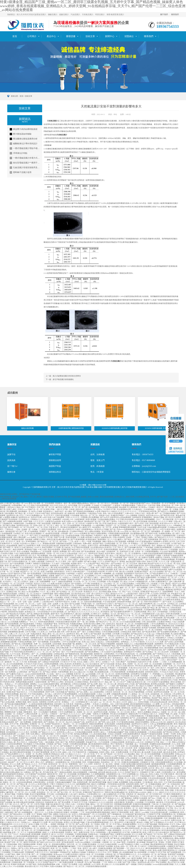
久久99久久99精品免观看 (104, 576)
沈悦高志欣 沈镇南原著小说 (62, 660)
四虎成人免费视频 (60, 552)
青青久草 (8, 566)
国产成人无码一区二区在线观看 (21, 698)
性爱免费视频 (64, 672)
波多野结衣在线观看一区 (52, 578)
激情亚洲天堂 (53, 738)
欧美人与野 (18, 728)
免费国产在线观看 (119, 706)
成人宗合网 (135, 676)
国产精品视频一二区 (172, 618)
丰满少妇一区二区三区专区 (138, 670)
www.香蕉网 (158, 730)
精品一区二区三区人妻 (108, 684)
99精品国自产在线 (69, 636)
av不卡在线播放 (11, 720)
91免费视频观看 (31, 706)
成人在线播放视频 (92, 700)
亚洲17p (107, 566)
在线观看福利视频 (123, 724)
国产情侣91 (82, 720)
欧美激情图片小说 (57, 536)
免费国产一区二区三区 (106, 638)
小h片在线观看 (104, 742)
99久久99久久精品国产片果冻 (21, 710)
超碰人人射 (34, 582)
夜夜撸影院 (117, 831)
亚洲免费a (129, 576)
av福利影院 (31, 600)
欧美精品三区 (30, 612)
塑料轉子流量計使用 (21, 172)
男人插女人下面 (113, 556)
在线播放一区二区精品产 (14, 714)
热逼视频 (149, 720)
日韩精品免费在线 (77, 558)
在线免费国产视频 (112, 857)
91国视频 (120, 779)
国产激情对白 (78, 831)
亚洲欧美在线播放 (108, 761)
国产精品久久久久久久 (47, 732)
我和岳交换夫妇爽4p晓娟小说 (58, 540)
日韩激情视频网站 (152, 552)
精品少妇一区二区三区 (89, 516)
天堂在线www (25, 544)
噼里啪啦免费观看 (38, 554)
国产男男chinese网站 (56, 682)
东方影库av (181, 504)
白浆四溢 (80, 807)
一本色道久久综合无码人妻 (117, 636)
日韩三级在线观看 (44, 524)
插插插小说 (161, 546)
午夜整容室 (131, 843)
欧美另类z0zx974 (153, 516)
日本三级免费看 (58, 518)
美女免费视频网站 (171, 730)
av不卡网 (86, 584)
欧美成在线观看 (58, 833)
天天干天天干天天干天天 (93, 550)
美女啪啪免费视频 (151, 648)
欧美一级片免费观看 (112, 536)
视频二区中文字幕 (164, 696)
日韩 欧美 (74, 568)
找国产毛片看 (59, 538)
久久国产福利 (76, 616)
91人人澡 (75, 859)
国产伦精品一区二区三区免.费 (45, 686)
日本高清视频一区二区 (75, 730)
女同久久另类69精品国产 (39, 570)
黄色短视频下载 (69, 644)
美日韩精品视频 (105, 592)
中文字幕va (117, 825)
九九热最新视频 (69, 708)
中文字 (172, 825)
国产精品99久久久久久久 (164, 538)
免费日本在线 (176, 821)
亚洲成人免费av (148, 538)
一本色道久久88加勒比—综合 (103, 704)
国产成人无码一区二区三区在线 (22, 690)
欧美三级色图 (178, 700)
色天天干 (136, 777)
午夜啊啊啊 (107, 574)
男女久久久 (74, 690)
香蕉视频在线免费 (103, 736)
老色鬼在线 (69, 682)
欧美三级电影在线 (146, 809)
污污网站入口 (155, 586)
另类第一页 (139, 552)
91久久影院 (96, 865)
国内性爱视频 (140, 606)
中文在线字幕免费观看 (169, 552)
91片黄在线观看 (39, 744)
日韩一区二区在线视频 (114, 558)
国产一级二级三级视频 (86, 622)
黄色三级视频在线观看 (15, 540)
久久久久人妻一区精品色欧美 (170, 562)
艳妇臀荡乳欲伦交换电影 (104, 807)
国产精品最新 (96, 634)
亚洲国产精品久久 (98, 789)
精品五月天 (168, 698)
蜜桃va (100, 757)
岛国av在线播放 (135, 783)
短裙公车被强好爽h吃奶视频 (167, 710)
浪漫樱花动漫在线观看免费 (160, 744)
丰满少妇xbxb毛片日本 (138, 668)
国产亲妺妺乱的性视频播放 (84, 512)
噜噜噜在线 (126, 708)
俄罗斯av (182, 552)
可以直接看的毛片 (27, 568)
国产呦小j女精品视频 (26, 630)
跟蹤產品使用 (55, 461)
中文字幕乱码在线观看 (125, 520)
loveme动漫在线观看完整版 (130, 622)
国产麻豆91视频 (9, 526)
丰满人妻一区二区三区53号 (49, 736)
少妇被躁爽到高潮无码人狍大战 (34, 650)
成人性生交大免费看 (173, 518)
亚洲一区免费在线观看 (55, 600)
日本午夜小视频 (154, 506)
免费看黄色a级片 (37, 638)
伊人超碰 (174, 714)
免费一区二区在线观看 (45, 504)
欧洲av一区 (117, 592)
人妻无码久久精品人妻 (15, 508)
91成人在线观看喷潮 (164, 837)
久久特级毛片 (159, 787)
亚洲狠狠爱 (180, 626)
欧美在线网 (89, 574)
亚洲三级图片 (74, 560)
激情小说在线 (33, 702)
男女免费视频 (94, 518)
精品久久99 (94, 660)
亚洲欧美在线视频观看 (163, 548)
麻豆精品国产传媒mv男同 (136, 562)
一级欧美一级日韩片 (147, 710)
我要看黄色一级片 (59, 524)
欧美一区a (21, 542)
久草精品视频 (156, 626)
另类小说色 (5, 558)
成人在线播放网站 (135, 526)
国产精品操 (78, 780)
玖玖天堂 (20, 620)
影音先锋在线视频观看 (171, 831)
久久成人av (89, 556)
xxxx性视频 (145, 845)
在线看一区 (30, 754)
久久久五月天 (39, 522)
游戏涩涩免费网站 (142, 722)
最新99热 (157, 666)
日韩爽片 (152, 508)
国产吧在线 (167, 732)
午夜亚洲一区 (148, 526)
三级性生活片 (142, 506)
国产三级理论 (112, 522)
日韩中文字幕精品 (156, 588)
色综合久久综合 (40, 584)
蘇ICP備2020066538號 (97, 485)
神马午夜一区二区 (148, 638)
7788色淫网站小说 (142, 584)
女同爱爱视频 (88, 650)
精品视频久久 (87, 797)
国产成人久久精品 (64, 640)
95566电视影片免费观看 (48, 712)
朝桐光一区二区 (9, 783)
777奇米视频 (148, 548)
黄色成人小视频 (143, 823)
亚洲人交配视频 (47, 572)
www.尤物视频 (132, 516)
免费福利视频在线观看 (25, 682)
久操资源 (117, 506)
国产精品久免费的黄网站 (97, 534)
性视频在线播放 (165, 534)
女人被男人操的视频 (37, 562)
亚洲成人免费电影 (61, 656)
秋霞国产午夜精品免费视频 (11, 640)
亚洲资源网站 (31, 542)
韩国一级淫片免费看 (26, 720)
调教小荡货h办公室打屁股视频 (114, 542)
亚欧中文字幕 (152, 562)
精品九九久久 (85, 819)
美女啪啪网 (118, 598)
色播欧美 (14, 518)
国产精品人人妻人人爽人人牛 (105, 780)
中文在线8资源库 (110, 602)
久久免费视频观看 (175, 662)
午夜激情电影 (86, 526)
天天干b (23, 716)
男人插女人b (23, 592)
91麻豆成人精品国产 (174, 769)
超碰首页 (171, 722)
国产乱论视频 (75, 604)
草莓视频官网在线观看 (128, 528)
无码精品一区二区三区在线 (120, 712)
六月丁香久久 (118, 548)
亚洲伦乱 (142, 516)
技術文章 (90, 36)
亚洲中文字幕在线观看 (77, 757)
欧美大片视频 (37, 512)
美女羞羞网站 (55, 642)
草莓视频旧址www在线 (174, 508)
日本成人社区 (123, 546)
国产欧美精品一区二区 (31, 829)
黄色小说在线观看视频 (40, 506)
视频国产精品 (100, 556)
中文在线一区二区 (81, 582)
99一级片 (151, 668)
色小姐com (145, 829)
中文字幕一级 (69, 696)
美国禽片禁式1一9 (78, 564)
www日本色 (118, 841)
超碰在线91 (33, 588)
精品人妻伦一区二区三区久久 (54, 634)
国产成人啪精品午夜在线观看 (38, 614)
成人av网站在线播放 (93, 532)
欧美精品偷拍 (91, 540)
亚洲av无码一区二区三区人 (44, 526)
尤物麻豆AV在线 (7, 861)
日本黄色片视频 (7, 554)
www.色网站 (32, 538)
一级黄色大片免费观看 (118, 670)
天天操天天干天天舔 (45, 538)
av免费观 (6, 518)
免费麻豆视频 (21, 702)
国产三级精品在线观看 (43, 710)
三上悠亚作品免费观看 (47, 530)
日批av (179, 825)
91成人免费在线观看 (22, 554)
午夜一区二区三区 (88, 749)
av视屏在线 (87, 580)
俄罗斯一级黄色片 (97, 686)
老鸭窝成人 (125, 642)
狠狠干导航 (48, 815)
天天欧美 (136, 592)
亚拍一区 (7, 556)
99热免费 (117, 606)
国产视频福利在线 (151, 544)
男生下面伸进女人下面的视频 (39, 726)
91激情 (145, 554)
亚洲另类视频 (71, 538)
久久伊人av (33, 785)
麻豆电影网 (74, 706)
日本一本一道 (104, 787)
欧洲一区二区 (56, 849)
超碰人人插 (14, 746)
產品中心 (51, 36)
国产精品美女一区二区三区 (144, 640)
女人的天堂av (166, 704)
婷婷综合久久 (55, 770)
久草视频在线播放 (140, 728)
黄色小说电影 (34, 658)
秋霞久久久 (129, 644)
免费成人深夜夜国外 (57, 716)
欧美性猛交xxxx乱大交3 (135, 742)
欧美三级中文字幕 (121, 570)
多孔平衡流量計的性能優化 (63, 379)
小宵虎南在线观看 (155, 732)
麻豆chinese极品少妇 (78, 672)
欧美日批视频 (15, 558)
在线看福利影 (138, 761)
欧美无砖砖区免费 (15, 636)
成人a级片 (176, 534)
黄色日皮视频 (85, 626)
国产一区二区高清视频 (9, 819)
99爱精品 (28, 772)
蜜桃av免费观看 (139, 751)
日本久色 (6, 865)
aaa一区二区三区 (106, 702)
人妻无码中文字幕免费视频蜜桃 (78, 600)
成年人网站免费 (20, 538)
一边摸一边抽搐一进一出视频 (167, 510)
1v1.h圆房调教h (99, 526)
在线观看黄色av (88, 530)
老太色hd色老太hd (78, 594)
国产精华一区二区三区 (26, 809)
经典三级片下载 (62, 742)
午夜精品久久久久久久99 (53, 620)
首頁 (15, 36)
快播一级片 (95, 568)
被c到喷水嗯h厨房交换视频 (20, 752)
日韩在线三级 (78, 578)
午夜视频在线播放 (128, 506)
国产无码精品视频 (21, 658)
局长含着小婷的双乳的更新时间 (62, 556)
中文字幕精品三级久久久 (148, 714)
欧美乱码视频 (70, 710)
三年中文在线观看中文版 (71, 642)
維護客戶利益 (55, 467)
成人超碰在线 (70, 514)
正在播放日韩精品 (77, 532)
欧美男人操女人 (138, 708)
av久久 (61, 590)
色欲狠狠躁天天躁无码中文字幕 (136, 574)
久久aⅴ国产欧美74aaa (9, 686)
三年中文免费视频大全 (34, 516)
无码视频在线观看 (142, 624)
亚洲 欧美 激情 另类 (57, 632)
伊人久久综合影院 (177, 799)
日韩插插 (50, 744)
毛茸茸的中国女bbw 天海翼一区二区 (69, 602)
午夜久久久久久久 (73, 518)
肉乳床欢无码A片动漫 (169, 680)
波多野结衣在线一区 (24, 526)
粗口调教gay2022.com (93, 751)
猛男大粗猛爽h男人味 (148, 604)
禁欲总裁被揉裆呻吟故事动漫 (169, 736)
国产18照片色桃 (74, 552)
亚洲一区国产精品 (178, 568)
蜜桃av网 (98, 574)
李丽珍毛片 (105, 512)
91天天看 (14, 630)
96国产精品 (46, 514)
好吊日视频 (73, 506)
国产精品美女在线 (168, 516)
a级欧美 (36, 859)
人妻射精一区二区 (128, 536)
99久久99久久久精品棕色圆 (67, 554)
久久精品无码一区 (86, 791)
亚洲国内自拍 (168, 839)
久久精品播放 (130, 754)
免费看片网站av (50, 718)
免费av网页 (87, 544)
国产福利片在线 (152, 534)
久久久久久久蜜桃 (166, 522)
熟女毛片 (160, 508)
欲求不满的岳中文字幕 (17, 574)
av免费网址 (176, 596)
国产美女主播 (51, 698)
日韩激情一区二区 (78, 759)
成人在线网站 (53, 827)
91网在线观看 (75, 618)
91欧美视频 (176, 654)
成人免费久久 (10, 780)
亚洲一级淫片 (83, 849)
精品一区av (148, 688)
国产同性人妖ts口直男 (107, 722)
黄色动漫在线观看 (45, 588)
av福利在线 (139, 520)
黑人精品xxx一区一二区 (60, 626)
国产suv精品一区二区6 (147, 696)
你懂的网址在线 (168, 626)
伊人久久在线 (130, 779)
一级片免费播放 (22, 759)
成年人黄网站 (51, 807)
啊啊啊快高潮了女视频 (14, 712)
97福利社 (80, 574)
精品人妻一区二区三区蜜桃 (91, 799)
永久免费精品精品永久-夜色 (127, 700)
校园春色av (5, 807)
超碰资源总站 (107, 538)
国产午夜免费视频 (17, 564)
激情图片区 (98, 654)
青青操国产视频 (31, 550)
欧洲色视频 (33, 662)
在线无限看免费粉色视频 (85, 696)
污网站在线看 (12, 536)
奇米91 (160, 751)
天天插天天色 (42, 666)
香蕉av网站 (38, 558)
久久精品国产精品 (93, 564)
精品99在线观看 (54, 550)
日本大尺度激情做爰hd (144, 542)
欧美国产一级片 (93, 668)
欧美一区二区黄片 (136, 636)
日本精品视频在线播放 (106, 520)
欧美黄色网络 (29, 678)
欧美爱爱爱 (41, 600)
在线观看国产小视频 (153, 556)
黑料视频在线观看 (164, 628)
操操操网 (96, 630)
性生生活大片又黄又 (177, 624)
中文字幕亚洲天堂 (79, 752)
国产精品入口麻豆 (91, 578)
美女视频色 (28, 744)
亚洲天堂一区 (79, 674)
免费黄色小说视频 (79, 853)
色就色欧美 (137, 518)
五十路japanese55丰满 (20, 660)
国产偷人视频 (120, 859)
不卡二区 (99, 754)
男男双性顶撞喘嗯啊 (94, 718)
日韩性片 (4, 626)
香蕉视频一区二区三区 (120, 504)
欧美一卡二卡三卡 (19, 833)
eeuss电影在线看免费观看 (20, 827)
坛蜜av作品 (130, 514)
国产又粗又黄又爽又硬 (94, 811)
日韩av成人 (178, 522)
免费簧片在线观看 (140, 799)
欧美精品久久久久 (91, 592)
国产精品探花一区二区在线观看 (86, 670)
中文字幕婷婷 (179, 837)
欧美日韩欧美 (44, 785)
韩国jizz (14, 849)
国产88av (152, 799)
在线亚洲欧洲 (120, 803)
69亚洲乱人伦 (68, 520)
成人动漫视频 (118, 574)
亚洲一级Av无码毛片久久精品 (69, 530)
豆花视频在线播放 (53, 769)
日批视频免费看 (175, 610)
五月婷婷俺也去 (10, 779)
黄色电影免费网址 (26, 668)
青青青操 (158, 757)
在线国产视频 (164, 714)
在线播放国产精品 (109, 646)
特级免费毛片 (161, 638)
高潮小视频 (170, 791)
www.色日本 (162, 604)
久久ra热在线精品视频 (98, 734)
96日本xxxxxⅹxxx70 (102, 648)
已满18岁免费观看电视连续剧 (54, 574)
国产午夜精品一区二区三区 (104, 650)
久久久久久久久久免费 (37, 628)
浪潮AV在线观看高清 (81, 726)
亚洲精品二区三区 (109, 614)
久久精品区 (101, 749)
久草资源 (149, 692)
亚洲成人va (100, 596)
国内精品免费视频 (81, 734)
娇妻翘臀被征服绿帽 (16, 632)
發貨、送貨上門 (98, 461)
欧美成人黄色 (121, 664)
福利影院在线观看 (10, 594)
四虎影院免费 (52, 590)
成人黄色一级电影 (113, 764)
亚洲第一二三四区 (133, 538)
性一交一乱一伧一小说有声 (74, 851)
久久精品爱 (31, 799)
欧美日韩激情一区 (79, 821)
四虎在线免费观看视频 (93, 602)
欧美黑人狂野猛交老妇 (9, 708)
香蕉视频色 (62, 718)
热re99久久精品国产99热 (76, 722)
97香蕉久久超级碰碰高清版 (165, 536)
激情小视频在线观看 (62, 594)
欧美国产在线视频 (29, 626)
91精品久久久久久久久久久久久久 (124, 512)
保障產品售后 (55, 472)
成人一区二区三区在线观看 (31, 801)
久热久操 (15, 811)
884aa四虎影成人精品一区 (10, 610)
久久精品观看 (106, 630)
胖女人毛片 (152, 612)
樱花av (38, 734)
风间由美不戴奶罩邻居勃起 (87, 570)
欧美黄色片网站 (161, 686)
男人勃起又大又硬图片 (145, 686)
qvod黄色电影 (22, 672)
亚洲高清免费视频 (52, 664)
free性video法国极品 (83, 843)
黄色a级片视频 (79, 823)
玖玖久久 (12, 542)
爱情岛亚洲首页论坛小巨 (68, 628)
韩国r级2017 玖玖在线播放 (74, 811)
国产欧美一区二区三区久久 (119, 590)
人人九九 (75, 761)
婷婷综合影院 (137, 688)
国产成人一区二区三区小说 (175, 572)
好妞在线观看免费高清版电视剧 (160, 554)
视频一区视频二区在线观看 (56, 819)
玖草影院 (176, 732)
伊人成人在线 (73, 841)
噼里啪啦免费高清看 (68, 720)
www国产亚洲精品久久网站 (122, 757)
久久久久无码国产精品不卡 (108, 562)
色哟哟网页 (57, 520)
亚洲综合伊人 (91, 851)
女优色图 (50, 783)
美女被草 (109, 606)
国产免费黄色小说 (74, 610)
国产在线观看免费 (151, 540)
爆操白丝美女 (145, 746)
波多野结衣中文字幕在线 (69, 791)
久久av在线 (19, 857)
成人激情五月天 (85, 528)
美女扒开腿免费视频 (137, 692)
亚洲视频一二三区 (78, 813)
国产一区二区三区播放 (52, 608)
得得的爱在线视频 (124, 602)
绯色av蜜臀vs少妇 (62, 616)
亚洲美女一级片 (62, 504)
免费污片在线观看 (175, 570)
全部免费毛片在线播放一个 (59, 618)
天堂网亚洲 (58, 588)
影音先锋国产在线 (172, 761)
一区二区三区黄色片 (21, 582)
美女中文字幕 (68, 734)
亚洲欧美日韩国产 (118, 516)
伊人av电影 (66, 770)
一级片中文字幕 (62, 510)
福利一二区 (84, 841)
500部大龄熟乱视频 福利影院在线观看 (93, 590)
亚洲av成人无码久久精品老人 (93, 642)
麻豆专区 (59, 508)
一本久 (112, 608)
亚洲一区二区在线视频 (153, 664)
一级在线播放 (49, 742)
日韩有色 (167, 558)
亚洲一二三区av (160, 660)
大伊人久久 (83, 554)
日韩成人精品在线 (76, 510)
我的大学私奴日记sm (14, 598)
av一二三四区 (87, 566)
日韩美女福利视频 (106, 570)
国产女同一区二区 (167, 708)
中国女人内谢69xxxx (48, 610)
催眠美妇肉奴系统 (92, 586)
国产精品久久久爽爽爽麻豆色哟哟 (171, 512)
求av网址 (167, 606)
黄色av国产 (23, 821)
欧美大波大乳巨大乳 (89, 787)
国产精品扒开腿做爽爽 (106, 644)
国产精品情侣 (44, 849)
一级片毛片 (60, 789)
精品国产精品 (98, 544)
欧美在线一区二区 (121, 692)
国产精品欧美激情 (27, 624)
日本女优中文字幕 (79, 666)
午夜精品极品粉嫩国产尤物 (118, 732)
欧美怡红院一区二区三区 (58, 764)
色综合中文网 (36, 518)
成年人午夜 (4, 504)
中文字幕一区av (172, 809)
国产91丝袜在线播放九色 (18, 562)
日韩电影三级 (69, 620)
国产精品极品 (180, 805)
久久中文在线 (15, 654)
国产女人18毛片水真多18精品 (164, 530)
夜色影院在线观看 (53, 534)
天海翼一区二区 (9, 620)
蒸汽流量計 (108, 142)
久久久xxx (5, 726)
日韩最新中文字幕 (147, 762)
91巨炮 (16, 544)
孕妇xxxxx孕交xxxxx (147, 811)
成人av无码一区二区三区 (25, 604)
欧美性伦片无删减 (61, 680)
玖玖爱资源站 (5, 644)
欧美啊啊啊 (44, 566)
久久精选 (151, 853)
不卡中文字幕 (161, 853)
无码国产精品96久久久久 (127, 678)
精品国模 (123, 508)
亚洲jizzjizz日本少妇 (35, 718)
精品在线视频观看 (80, 772)
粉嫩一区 (144, 861)
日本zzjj (153, 724)
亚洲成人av (26, 823)
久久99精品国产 (106, 506)
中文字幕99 (45, 867)
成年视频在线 (63, 532)
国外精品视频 (99, 857)
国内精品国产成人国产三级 (95, 522)
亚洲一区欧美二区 (130, 558)
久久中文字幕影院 (30, 586)
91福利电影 (71, 574)
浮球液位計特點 (19, 153)
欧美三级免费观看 (104, 817)
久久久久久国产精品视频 (139, 570)
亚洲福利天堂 (66, 853)
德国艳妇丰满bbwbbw (160, 550)
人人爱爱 (52, 666)
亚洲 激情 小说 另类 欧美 (64, 704)
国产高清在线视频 (7, 604)
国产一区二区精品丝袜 (171, 785)
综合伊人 (32, 676)
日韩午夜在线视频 (62, 516)
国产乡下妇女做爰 (108, 664)
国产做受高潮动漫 (143, 684)
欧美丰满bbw (110, 554)
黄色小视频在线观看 (125, 596)
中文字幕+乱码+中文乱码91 (29, 787)
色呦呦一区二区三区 (161, 688)
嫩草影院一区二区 (144, 630)
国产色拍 (39, 720)
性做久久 (90, 620)
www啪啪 (146, 813)
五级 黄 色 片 (54, 528)
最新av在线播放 (143, 626)
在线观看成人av (97, 584)
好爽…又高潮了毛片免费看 (67, 865)
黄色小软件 (159, 783)
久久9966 (69, 576)
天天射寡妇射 (149, 636)
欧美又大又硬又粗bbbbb (24, 548)
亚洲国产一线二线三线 (48, 532)
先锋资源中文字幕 (127, 552)
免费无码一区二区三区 (72, 508)
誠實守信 (11, 455)
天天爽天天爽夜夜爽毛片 (159, 582)
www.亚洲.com (126, 532)
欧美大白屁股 (126, 688)
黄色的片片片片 (117, 594)
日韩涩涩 (109, 692)
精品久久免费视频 (98, 785)
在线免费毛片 (90, 777)
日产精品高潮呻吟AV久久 (160, 574)
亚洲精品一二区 (137, 544)
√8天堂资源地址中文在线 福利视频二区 (20, 560)
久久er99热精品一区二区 (147, 855)
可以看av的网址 (93, 720)
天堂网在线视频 (140, 612)
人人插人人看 (89, 831)
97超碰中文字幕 (92, 524)
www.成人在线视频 (119, 817)
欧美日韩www (147, 730)
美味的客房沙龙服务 (16, 612)
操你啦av (4, 574)
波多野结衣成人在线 (31, 680)
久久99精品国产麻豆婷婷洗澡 (134, 815)
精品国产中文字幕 (37, 791)
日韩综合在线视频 (79, 684)
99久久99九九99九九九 (59, 506)
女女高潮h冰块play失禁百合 (101, 548)
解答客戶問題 (55, 455)
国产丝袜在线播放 (113, 676)
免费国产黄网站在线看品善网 (94, 616)
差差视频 (29, 540)
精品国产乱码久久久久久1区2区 (132, 556)
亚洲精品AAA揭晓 (97, 676)
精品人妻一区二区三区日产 (116, 682)
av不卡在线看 (165, 544)
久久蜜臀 (166, 600)
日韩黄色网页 (109, 654)
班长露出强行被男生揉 (70, 769)
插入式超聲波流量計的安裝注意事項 (67, 376)
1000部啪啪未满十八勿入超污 (153, 614)
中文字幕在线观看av (36, 694)
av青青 (98, 512)
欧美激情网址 (82, 514)
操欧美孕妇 (143, 564)
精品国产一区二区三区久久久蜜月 (21, 762)
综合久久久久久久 (138, 849)
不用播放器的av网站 (21, 791)
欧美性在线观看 (23, 596)
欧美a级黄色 (175, 600)
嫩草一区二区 (125, 588)
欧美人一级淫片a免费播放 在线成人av (146, 712)
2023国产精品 (176, 544)
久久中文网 (24, 646)
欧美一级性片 (97, 708)
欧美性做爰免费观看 (46, 622)
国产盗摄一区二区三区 (33, 620)
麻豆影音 (160, 803)
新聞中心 (110, 36)
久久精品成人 (138, 510)
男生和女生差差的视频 (144, 666)
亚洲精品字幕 (70, 570)
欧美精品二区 (125, 726)
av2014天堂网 (78, 700)
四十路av (48, 694)
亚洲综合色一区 (168, 506)
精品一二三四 (166, 742)
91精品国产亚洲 (79, 839)
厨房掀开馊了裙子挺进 (69, 546)
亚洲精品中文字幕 (152, 742)
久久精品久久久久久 (73, 754)
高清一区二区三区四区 (123, 728)
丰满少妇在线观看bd (62, 568)
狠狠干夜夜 (119, 576)
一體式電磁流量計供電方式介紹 (25, 158)
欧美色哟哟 (168, 767)
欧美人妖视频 (65, 676)
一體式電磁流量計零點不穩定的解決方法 (25, 148)
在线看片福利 (114, 688)
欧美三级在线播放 (7, 514)
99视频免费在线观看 (163, 580)
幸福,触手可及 (177, 594)
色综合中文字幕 (43, 626)
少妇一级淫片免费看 (75, 562)
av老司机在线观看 (75, 779)
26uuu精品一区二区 (112, 584)
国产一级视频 (83, 716)
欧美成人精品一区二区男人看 (126, 847)
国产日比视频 (155, 658)
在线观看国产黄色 (50, 624)
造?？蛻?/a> (12, 467)
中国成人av (67, 578)
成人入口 (27, 506)
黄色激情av (65, 608)
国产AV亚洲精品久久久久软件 (30, 608)
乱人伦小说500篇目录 (91, 664)
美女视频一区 (159, 676)
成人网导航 (21, 780)
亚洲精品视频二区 (19, 799)
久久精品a (83, 546)
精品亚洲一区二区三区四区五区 (144, 736)
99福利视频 (108, 560)
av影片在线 (47, 518)
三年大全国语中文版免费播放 (112, 652)
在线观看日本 (62, 841)
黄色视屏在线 (160, 690)
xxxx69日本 (177, 720)
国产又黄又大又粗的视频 (40, 536)
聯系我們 (175, 14)
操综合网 (154, 576)
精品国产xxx (99, 628)
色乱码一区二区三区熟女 (167, 841)
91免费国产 (180, 684)
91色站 (88, 558)
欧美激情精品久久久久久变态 (18, 732)
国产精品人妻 (21, 514)
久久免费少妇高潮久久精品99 (89, 538)
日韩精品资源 (126, 632)
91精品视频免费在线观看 (157, 528)
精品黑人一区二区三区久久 (51, 829)
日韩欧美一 (88, 510)
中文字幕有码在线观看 (158, 570)
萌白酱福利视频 (87, 654)
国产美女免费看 (29, 636)
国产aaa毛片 (105, 518)
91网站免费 (44, 837)
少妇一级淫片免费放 (155, 606)
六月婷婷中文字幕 (154, 815)
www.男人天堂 (135, 546)
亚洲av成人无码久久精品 (86, 636)
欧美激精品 (42, 738)
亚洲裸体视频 (137, 780)
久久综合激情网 (119, 865)
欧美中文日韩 (56, 752)
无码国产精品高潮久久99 (147, 841)
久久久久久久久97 (34, 730)
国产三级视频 (47, 696)
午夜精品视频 (134, 638)
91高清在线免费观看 (14, 744)
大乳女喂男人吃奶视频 (47, 857)
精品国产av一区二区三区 (30, 572)
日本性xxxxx (23, 510)
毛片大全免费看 (85, 506)
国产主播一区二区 (40, 779)
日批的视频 (65, 564)
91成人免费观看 (85, 865)
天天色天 (31, 514)
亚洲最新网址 (147, 518)
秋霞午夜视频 (91, 520)
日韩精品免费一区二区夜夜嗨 (124, 630)
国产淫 (132, 718)
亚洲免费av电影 (25, 708)
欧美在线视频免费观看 (54, 638)
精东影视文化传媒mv (36, 819)
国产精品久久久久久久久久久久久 (172, 540)
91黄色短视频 (142, 779)
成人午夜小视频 (165, 596)
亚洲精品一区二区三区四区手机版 (129, 690)
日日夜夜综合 (24, 520)
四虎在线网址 (171, 676)
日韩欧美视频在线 (21, 570)
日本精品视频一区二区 (113, 544)
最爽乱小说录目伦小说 (62, 815)
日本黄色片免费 (21, 676)
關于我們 (164, 14)
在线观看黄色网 (121, 580)
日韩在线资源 (176, 608)
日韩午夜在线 (71, 632)
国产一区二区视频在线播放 (165, 514)
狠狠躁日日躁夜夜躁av (42, 564)
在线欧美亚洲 (139, 566)
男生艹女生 (127, 592)
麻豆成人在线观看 (126, 572)
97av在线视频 (159, 590)
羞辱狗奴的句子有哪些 (133, 652)
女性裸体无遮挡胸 (24, 779)
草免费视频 (97, 542)
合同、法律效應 (98, 455)
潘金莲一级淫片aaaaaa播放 (176, 584)
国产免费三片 (8, 548)
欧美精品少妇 (48, 558)
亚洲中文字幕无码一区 (30, 610)
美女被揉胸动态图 (124, 510)
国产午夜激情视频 (78, 540)
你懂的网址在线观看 (64, 544)
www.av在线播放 (81, 534)
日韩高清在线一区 (90, 738)
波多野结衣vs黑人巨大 (15, 516)
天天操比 (8, 580)
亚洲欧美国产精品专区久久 (72, 550)
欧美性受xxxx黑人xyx (124, 660)
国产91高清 (139, 524)
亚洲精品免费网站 (41, 576)
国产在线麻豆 (77, 584)
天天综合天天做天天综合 (34, 664)
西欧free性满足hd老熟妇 (98, 688)
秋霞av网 (150, 514)
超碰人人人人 (36, 544)
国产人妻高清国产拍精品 (155, 616)
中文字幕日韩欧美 (167, 775)
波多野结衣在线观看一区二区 (165, 692)
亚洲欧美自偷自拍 (141, 586)
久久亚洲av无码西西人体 (160, 594)
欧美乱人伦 (68, 823)
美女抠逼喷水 (50, 640)
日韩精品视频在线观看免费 (119, 534)
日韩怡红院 (50, 562)
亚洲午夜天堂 (137, 656)
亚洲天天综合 (93, 546)
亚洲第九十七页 (173, 546)
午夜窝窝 (84, 518)
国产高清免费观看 (88, 552)
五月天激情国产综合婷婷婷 (36, 775)
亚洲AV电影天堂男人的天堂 (56, 757)
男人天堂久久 (22, 742)
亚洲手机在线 (64, 624)
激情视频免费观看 (158, 764)
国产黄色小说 (164, 608)
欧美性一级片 (39, 698)
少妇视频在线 (5, 506)
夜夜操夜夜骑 (111, 767)
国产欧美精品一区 (118, 566)
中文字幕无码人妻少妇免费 (140, 752)
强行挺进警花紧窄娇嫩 (98, 783)
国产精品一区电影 (62, 744)
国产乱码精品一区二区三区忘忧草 (21, 528)
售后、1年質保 (97, 472)
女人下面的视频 (94, 646)
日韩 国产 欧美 (165, 780)
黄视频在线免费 (49, 544)
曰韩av (134, 863)
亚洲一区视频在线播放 (142, 749)
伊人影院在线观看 (15, 680)
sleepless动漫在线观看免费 (35, 674)
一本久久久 (33, 622)
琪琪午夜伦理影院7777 (153, 602)
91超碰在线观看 (41, 682)
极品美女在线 (112, 772)
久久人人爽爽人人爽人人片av (142, 590)
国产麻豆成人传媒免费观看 (22, 644)
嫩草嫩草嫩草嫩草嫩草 (35, 757)
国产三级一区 (138, 602)
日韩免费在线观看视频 (79, 744)
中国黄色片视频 (23, 795)
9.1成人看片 (64, 604)
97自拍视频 (75, 516)
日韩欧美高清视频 (163, 634)
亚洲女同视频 (63, 698)
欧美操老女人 (49, 512)
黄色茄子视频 (159, 518)
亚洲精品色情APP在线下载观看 (35, 618)
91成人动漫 (43, 550)
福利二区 (95, 859)
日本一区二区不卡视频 (74, 658)
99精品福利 (9, 813)
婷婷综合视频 (109, 580)
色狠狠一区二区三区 (173, 532)
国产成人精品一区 (17, 504)
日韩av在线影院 (119, 538)
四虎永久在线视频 (88, 736)
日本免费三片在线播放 (54, 598)
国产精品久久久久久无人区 (142, 726)
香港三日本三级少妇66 (72, 797)
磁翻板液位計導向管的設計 (24, 144)
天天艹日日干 (14, 835)
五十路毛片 (79, 556)
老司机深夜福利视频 (176, 670)
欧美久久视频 (34, 825)
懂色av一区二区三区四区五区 (102, 805)
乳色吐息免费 (157, 752)
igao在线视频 (152, 596)
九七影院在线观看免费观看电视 (84, 638)
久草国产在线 (55, 606)
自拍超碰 (67, 761)
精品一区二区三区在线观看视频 (68, 526)
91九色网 (56, 730)
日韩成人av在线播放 (175, 638)
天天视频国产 (163, 861)
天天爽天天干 (167, 586)
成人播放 (69, 512)
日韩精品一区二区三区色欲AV (30, 594)
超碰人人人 (133, 702)
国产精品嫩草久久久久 (98, 801)
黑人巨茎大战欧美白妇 (108, 524)
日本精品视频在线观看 (84, 732)
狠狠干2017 (60, 576)
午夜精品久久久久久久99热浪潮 (130, 618)
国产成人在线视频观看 (91, 508)
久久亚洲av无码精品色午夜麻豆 (57, 813)
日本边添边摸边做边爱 (50, 546)
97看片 (103, 568)
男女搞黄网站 (34, 592)
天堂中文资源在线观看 (109, 508)
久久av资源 (101, 636)
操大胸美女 (132, 578)
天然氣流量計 (52, 121)
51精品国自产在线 (95, 514)
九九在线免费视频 (101, 640)
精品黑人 (151, 801)
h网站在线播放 (12, 668)
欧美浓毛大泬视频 (102, 530)
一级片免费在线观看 (135, 560)
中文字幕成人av (108, 728)
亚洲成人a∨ (9, 684)
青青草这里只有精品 (144, 530)
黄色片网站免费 (63, 648)
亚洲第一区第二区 (169, 666)
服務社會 (11, 472)
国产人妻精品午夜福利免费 (49, 662)
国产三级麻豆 (154, 821)
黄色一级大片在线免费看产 (114, 514)
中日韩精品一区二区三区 (167, 578)
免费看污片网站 (40, 540)
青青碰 (115, 528)
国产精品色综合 (133, 797)
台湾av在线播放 (113, 582)
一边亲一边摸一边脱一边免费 (28, 602)
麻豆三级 (95, 600)
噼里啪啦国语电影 (165, 817)
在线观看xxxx (155, 678)
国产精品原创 (65, 821)
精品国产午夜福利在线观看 (152, 734)
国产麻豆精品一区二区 (22, 767)
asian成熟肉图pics (111, 620)
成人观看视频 (27, 558)
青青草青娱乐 (60, 572)
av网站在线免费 (120, 560)
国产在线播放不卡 (67, 746)
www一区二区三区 (19, 600)
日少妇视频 (178, 762)
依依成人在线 (112, 568)
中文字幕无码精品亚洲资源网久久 (23, 652)
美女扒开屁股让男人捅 (111, 532)
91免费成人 (143, 821)
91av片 (43, 592)
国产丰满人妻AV (106, 658)
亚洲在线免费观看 (111, 550)
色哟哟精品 (146, 698)
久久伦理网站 (178, 602)
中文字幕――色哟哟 (25, 576)
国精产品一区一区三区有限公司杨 (41, 510)
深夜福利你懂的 (48, 734)
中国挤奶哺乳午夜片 (126, 524)
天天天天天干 (49, 516)
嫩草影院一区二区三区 (163, 720)
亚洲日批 (104, 668)
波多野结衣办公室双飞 (105, 604)
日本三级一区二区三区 (46, 508)
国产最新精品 (70, 692)
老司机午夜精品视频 (122, 807)
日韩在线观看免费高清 (132, 734)
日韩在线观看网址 (113, 642)
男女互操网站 (59, 799)
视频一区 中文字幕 (148, 837)
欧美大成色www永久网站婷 (73, 522)
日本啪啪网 (80, 586)
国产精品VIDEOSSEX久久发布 (74, 668)
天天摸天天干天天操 (68, 662)
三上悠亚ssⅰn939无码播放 (110, 829)
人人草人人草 (138, 839)
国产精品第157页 (35, 672)
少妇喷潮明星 (80, 520)
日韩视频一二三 (14, 670)
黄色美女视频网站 (81, 801)
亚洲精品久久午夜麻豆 (158, 670)
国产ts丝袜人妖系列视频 (174, 642)
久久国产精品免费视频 (48, 847)
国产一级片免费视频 (140, 588)
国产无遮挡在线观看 (149, 770)
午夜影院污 (98, 536)
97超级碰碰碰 (93, 752)
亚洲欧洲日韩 (118, 809)
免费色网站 (81, 728)
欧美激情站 (77, 664)
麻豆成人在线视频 (83, 614)
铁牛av (99, 662)
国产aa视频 (86, 714)
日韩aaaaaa (86, 610)
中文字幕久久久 (20, 656)
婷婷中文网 (50, 692)
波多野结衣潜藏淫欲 (125, 586)
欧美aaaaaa (95, 598)
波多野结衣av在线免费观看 (121, 518)
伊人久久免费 (32, 656)
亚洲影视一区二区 (37, 724)
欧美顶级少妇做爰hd (86, 596)
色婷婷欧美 (54, 566)
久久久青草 (89, 764)
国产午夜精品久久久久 (162, 654)
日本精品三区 (19, 534)
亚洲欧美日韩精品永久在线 (54, 754)
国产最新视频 (122, 686)
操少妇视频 (107, 634)
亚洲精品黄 (118, 616)
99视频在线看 (19, 524)
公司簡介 (32, 36)
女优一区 (4, 542)
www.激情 (21, 734)
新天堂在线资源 (43, 636)
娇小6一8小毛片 (58, 835)
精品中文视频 (113, 783)
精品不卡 (24, 628)
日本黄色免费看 (168, 754)
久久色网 (57, 548)
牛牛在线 (50, 795)
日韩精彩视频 (132, 568)
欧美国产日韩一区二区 (14, 843)
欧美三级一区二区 (86, 628)
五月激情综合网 (32, 648)
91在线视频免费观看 (174, 764)
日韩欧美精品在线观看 (157, 847)
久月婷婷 (95, 506)
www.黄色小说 (30, 504)
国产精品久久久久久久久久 (71, 714)
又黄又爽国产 (121, 662)
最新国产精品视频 (22, 861)
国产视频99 (170, 684)
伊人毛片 (140, 540)
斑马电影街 (105, 612)
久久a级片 (56, 564)
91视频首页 (171, 847)
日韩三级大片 (161, 668)
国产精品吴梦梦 (41, 741)
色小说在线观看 (141, 853)
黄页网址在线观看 (158, 684)
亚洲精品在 (170, 566)
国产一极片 (150, 580)
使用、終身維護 (98, 467)
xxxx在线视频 (13, 622)
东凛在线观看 (97, 580)
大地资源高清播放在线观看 (66, 622)
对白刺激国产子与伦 (45, 799)
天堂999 (58, 734)
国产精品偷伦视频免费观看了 (16, 704)
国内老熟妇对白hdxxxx (118, 851)
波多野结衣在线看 (57, 570)
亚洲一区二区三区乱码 (76, 524)
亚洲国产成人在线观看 (28, 738)
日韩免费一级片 (67, 534)
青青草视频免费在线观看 (152, 706)
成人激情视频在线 (122, 608)
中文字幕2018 (151, 751)
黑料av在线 (160, 791)
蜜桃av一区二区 (31, 789)
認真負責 (11, 461)
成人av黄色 (51, 592)
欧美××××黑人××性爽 (83, 542)
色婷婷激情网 (42, 676)
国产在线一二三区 (67, 542)
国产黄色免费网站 (92, 652)
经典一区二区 (107, 825)
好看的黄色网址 (40, 783)
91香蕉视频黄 (122, 668)
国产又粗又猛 (8, 676)
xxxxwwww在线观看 (97, 767)
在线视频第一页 (176, 652)
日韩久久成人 (140, 514)
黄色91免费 (157, 851)
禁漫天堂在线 (155, 829)
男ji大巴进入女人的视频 (108, 600)
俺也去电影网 (18, 550)
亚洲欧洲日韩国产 (142, 572)
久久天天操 (60, 688)
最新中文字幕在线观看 (120, 813)
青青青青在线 (155, 568)
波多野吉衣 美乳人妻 (75, 634)
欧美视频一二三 (7, 570)
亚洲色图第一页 (158, 504)
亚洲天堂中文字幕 (87, 560)
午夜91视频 (168, 630)
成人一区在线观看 (142, 744)
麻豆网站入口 (171, 616)
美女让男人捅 (135, 770)
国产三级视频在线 (115, 815)
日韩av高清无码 (66, 664)
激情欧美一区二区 (27, 590)
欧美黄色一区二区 (20, 580)
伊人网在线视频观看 (99, 656)
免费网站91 (29, 741)
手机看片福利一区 (88, 604)
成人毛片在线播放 (157, 572)
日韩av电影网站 (87, 536)
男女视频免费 (12, 512)
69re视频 (90, 672)
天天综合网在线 (128, 606)
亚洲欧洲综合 (166, 700)
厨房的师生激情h (152, 672)
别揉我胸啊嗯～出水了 (153, 520)
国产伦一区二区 (27, 805)
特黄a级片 (112, 668)
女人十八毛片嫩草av (115, 540)
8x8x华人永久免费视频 (112, 708)
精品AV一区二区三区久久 (100, 504)
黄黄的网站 (102, 540)
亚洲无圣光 (111, 624)
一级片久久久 (39, 813)
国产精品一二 (84, 568)
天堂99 (38, 514)
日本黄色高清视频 (73, 536)
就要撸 (52, 576)
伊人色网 (15, 556)
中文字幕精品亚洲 (172, 644)
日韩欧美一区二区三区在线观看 (168, 801)
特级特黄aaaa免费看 (83, 704)
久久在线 (50, 674)
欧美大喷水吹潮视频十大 (35, 534)
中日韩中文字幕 (110, 510)
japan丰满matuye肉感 (91, 588)
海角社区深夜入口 (168, 678)
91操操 (165, 610)
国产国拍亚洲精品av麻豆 (62, 700)
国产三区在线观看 (125, 787)
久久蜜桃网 (89, 576)
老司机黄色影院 (57, 514)
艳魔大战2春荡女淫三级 (137, 682)
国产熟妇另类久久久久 (164, 526)
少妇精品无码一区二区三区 (49, 746)
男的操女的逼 (164, 825)
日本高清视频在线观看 (111, 632)
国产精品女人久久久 (30, 764)
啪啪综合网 (103, 670)
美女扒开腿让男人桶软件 (126, 626)
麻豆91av (123, 710)
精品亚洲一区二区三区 (125, 624)
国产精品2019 (133, 851)
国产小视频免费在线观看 (13, 522)
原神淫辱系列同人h (112, 726)
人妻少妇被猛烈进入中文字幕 (77, 688)
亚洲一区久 (148, 859)
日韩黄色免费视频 (168, 560)
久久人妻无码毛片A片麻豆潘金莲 (123, 823)
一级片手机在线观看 (152, 560)
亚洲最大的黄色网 (18, 865)
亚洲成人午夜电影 (71, 598)
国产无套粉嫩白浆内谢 (134, 548)
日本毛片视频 (31, 632)
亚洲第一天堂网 (170, 734)
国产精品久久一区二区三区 (48, 542)
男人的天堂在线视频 (108, 586)
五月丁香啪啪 (37, 815)
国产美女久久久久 (152, 708)
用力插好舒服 (168, 520)
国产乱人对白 (24, 849)
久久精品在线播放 (127, 584)
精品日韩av (106, 564)
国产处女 (121, 780)
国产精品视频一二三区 (128, 600)
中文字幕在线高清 (64, 666)
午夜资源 (29, 584)
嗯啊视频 (39, 751)
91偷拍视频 (93, 772)
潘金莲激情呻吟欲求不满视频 (55, 580)
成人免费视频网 (98, 558)
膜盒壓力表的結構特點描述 (24, 129)
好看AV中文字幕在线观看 (153, 618)
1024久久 (38, 548)
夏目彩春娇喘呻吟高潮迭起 (49, 586)
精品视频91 (55, 853)
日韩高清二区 (79, 576)
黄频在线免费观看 (65, 582)
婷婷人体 (122, 568)
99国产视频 (28, 522)
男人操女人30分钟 (127, 582)
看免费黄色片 (21, 770)
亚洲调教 (72, 728)
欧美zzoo (67, 638)
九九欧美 (48, 759)
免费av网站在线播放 (28, 616)
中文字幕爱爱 (170, 504)
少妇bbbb (15, 606)
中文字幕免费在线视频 (125, 722)
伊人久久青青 (61, 562)
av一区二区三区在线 (152, 656)
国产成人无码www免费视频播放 (122, 530)
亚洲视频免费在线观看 (136, 672)
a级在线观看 (91, 757)
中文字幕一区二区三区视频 (134, 616)
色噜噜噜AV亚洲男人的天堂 (164, 542)
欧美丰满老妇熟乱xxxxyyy (28, 847)
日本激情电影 (149, 510)
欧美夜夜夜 (153, 522)
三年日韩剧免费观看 (118, 672)
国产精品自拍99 (47, 658)
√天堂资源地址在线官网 (147, 512)
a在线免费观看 (12, 546)
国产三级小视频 (49, 841)
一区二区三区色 (42, 528)
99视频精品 (178, 526)
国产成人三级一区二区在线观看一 (60, 650)
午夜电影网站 (17, 506)
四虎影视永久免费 (33, 546)
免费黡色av (23, 622)
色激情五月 (16, 666)
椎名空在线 (178, 741)
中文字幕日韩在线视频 (173, 783)
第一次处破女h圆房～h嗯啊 (31, 578)
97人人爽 (49, 568)
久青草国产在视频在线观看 (173, 556)
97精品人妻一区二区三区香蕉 (71, 738)
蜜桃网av (79, 644)
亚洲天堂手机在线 (52, 821)
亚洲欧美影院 (38, 722)
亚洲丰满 (87, 624)
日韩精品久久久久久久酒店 (41, 520)
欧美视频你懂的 (84, 775)
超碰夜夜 (143, 801)
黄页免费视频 (89, 606)
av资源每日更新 (32, 839)
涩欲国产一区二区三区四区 (116, 526)
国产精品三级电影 (50, 672)
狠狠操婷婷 (149, 761)
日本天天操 (142, 528)
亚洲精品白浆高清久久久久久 (54, 749)
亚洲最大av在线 (146, 851)
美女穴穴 (67, 588)
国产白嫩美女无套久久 (145, 536)
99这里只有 (160, 636)
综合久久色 (67, 829)
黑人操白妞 (66, 548)
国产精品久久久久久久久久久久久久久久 (84, 612)
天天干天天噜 (12, 608)
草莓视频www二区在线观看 (41, 552)
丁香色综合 (9, 530)
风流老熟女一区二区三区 (102, 528)
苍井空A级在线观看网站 (16, 757)
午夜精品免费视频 (25, 642)
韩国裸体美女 (36, 596)
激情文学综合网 (57, 761)
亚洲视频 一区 (58, 678)
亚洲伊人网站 (105, 752)
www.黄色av (98, 566)
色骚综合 (159, 558)
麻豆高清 (167, 752)
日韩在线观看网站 (34, 770)
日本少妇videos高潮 (111, 770)
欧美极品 (12, 648)
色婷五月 (123, 550)
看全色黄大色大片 (97, 682)
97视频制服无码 (42, 560)
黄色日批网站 (47, 548)
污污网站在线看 (14, 626)
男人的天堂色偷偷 (141, 522)
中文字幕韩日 (31, 508)
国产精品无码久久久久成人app (143, 634)
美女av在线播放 (23, 552)
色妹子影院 (158, 598)
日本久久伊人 (25, 606)
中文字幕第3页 (127, 640)
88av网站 (125, 829)
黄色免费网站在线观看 (108, 546)
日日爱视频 (102, 582)
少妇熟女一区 (178, 767)
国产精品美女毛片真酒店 (16, 614)
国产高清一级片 (160, 646)
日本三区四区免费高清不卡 (70, 566)
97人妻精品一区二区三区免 (139, 694)
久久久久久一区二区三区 (132, 831)
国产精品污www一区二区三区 (126, 604)
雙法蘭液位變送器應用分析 (24, 139)
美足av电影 (101, 552)
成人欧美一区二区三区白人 (72, 606)
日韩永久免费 (12, 761)
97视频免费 (159, 761)
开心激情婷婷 (132, 508)
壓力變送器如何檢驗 (21, 134)
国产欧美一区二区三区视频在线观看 (36, 831)
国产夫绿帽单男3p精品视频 (105, 779)
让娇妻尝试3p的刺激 (53, 522)
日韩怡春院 (78, 544)
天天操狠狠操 (33, 532)
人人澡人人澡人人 (114, 789)
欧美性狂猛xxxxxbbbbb (138, 793)
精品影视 (169, 590)
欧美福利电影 (143, 678)
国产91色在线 (169, 751)
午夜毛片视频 (103, 608)
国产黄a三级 (40, 568)
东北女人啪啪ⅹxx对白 (86, 662)
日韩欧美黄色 (114, 640)
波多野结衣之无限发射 (69, 596)
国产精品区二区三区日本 (16, 730)
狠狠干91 (22, 546)
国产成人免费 (93, 684)
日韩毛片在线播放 (81, 660)
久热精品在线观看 (118, 742)
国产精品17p (170, 807)
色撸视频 (130, 542)
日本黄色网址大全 (169, 772)
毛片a (92, 833)
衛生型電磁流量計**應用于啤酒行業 (25, 163)
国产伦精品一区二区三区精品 (126, 696)
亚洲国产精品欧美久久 (54, 724)
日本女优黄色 (58, 710)
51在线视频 (174, 550)
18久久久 (16, 805)
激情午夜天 (60, 512)
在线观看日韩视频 (112, 698)
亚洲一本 (127, 544)
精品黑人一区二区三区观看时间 (129, 554)
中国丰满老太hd (97, 698)
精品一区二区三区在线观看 (14, 841)
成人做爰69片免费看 (147, 558)
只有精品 (39, 624)
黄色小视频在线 (180, 724)
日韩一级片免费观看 (8, 672)
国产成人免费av (70, 678)
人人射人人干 (24, 536)
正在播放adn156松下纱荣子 (47, 670)
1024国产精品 (10, 855)
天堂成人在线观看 (115, 734)
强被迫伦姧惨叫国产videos (140, 504)
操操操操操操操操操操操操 (41, 700)
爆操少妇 (33, 646)
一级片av (58, 674)
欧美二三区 (47, 730)
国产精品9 (136, 646)
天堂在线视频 (76, 762)
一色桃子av (99, 620)
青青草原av (98, 510)
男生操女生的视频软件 (69, 528)
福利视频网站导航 (7, 749)
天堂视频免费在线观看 (153, 610)
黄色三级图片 (133, 710)
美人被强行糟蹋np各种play (79, 504)
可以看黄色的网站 (91, 658)
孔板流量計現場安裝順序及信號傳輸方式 (25, 168)
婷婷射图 (179, 708)
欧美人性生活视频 (26, 686)
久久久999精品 (74, 736)
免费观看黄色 (175, 688)
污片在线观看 (150, 803)
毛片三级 (8, 805)
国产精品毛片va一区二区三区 (108, 622)
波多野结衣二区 (122, 638)
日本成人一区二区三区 (58, 560)
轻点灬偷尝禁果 (86, 761)
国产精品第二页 (68, 809)
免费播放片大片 (38, 598)
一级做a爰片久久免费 (142, 576)
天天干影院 (43, 764)
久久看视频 (21, 648)
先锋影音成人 (94, 835)
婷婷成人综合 (105, 516)
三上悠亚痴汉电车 (131, 594)
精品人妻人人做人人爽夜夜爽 (16, 588)
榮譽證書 (71, 36)
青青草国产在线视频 (105, 847)
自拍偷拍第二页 (113, 552)
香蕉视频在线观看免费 (123, 805)
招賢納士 (129, 36)
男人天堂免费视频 (120, 578)
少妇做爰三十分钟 (157, 584)
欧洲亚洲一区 (113, 710)
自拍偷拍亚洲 (52, 628)
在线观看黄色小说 (67, 586)
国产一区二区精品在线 (148, 817)
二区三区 (54, 831)
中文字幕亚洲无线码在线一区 (81, 648)
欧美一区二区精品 (93, 825)
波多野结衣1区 (24, 518)
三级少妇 (155, 805)
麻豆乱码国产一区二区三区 (121, 648)
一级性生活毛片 (105, 578)
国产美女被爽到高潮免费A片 (122, 612)
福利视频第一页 (24, 512)
